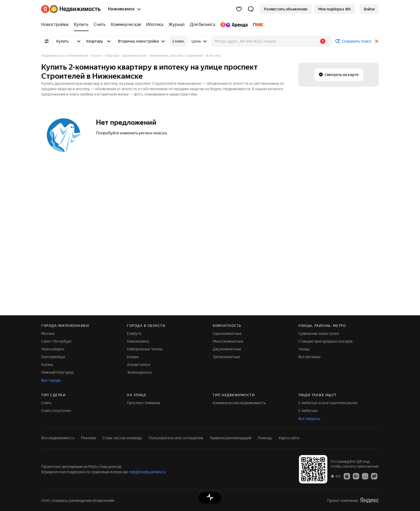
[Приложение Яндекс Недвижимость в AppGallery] (365, 476)
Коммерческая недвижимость (239, 403)
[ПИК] (257, 25)
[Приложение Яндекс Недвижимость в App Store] (347, 476)
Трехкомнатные (226, 357)
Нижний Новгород (57, 372)
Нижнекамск (138, 341)
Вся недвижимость (58, 438)
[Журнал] (177, 25)
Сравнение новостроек (319, 334)
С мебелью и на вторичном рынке (328, 403)
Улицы (304, 349)
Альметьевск (139, 365)
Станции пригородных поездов (326, 341)
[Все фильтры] (47, 41)
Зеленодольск (139, 372)
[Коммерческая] (126, 25)
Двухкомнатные (227, 349)
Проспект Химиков (144, 403)
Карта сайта (289, 438)
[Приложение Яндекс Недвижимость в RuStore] (374, 476)
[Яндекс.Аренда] (234, 25)
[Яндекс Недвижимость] (75, 9)
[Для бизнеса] (202, 25)
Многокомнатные (228, 341)
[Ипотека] (155, 25)
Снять (46, 403)
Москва (48, 334)
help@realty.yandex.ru (147, 472)
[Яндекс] (45, 9)
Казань (47, 365)
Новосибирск (53, 349)
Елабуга (134, 334)
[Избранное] (239, 9)
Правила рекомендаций (230, 438)
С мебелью (308, 411)
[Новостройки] (56, 25)
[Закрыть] (377, 41)
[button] (251, 9)
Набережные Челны (145, 349)
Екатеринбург (53, 357)
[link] (369, 9)
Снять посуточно (56, 411)
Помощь (265, 438)
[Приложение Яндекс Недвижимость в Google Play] (356, 476)
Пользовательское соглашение (176, 438)
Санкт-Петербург (57, 341)
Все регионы (310, 357)
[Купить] (81, 25)
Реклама (88, 438)
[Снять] (100, 25)
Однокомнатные (227, 334)
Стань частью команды (122, 438)
